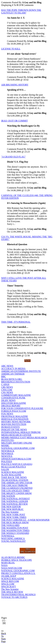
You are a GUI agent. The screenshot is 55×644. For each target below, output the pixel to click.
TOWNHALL (8, 536)
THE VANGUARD (10, 525)
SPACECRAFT (9, 587)
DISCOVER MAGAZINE (14, 403)
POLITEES (7, 461)
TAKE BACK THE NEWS (14, 477)
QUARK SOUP (9, 576)
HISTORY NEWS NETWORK (16, 422)
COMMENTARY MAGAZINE (16, 395)
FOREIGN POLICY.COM (14, 411)
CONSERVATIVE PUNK (13, 398)
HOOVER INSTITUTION (14, 424)
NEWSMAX (7, 453)
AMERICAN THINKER (13, 374)
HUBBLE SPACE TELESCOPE (16, 560)
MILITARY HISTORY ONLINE (17, 443)
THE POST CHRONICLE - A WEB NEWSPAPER (25, 520)
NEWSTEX (7, 456)
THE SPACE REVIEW (12, 592)
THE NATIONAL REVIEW (15, 504)
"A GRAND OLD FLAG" (13, 157)
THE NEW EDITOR (11, 507)
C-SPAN (5, 384)
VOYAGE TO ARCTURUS (14, 597)
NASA (4, 565)
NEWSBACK (8, 451)
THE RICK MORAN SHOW (15, 523)
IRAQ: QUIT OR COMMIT (14, 121)
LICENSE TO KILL (11, 49)
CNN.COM (7, 390)
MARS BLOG (8, 563)
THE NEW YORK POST (13, 515)
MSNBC (5, 446)
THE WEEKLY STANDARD (15, 533)
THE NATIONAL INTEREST (15, 499)
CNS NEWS (7, 392)
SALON (5, 469)
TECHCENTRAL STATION (15, 480)
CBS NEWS (7, 387)
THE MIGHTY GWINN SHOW (16, 493)
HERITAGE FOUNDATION (15, 419)
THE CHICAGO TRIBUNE (14, 485)
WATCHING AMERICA (13, 538)
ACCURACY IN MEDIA (13, 369)
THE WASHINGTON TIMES (15, 530)
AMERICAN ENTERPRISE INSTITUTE (21, 371)
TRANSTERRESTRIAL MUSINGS (18, 595)
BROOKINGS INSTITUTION (16, 382)
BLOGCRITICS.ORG (12, 379)
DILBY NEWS (8, 400)
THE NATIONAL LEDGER (15, 501)
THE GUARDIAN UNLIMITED (17, 488)
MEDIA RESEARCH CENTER (16, 435)
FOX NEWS (7, 414)
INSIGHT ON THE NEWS (14, 430)
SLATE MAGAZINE (11, 475)
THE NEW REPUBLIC (12, 509)
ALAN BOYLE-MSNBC (13, 557)
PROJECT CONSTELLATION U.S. (18, 573)
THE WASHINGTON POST (15, 528)
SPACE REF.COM (10, 581)
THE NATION (8, 496)
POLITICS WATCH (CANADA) (17, 464)
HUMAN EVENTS (10, 427)
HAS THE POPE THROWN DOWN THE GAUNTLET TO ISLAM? (21, 11)
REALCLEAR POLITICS (13, 467)
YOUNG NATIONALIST (13, 541)
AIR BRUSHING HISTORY (15, 85)
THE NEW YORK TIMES (14, 517)
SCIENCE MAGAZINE (13, 472)
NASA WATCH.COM (12, 568)
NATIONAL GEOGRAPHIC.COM (18, 448)
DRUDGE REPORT (11, 406)
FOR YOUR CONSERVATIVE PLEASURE (22, 408)
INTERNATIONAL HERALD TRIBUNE (21, 432)
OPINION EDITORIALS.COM (16, 459)
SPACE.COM (8, 584)
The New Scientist (10, 512)
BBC (4, 377)
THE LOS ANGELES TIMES (15, 491)
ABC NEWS (7, 366)
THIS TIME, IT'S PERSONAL (16, 322)
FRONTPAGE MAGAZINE (15, 416)
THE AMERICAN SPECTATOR (17, 483)
